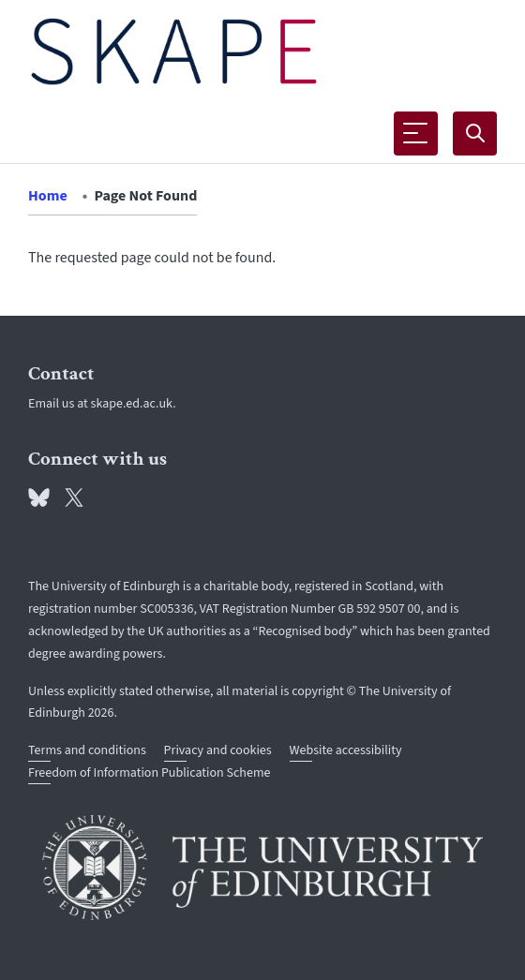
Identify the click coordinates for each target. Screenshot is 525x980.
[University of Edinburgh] (262, 868)
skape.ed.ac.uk (132, 404)
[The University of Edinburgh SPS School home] (174, 52)
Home (48, 196)
